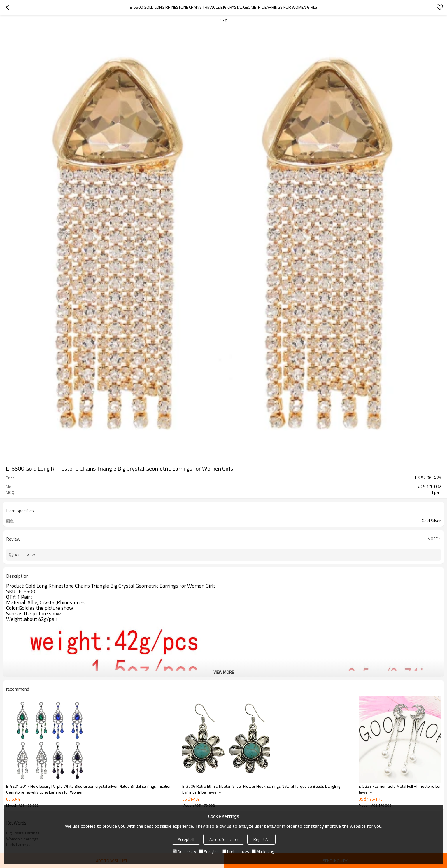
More (433, 539)
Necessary (185, 851)
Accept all (186, 839)
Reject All (261, 839)
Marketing (263, 851)
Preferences (236, 851)
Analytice (209, 851)
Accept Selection (224, 839)
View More (224, 672)
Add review (25, 555)
